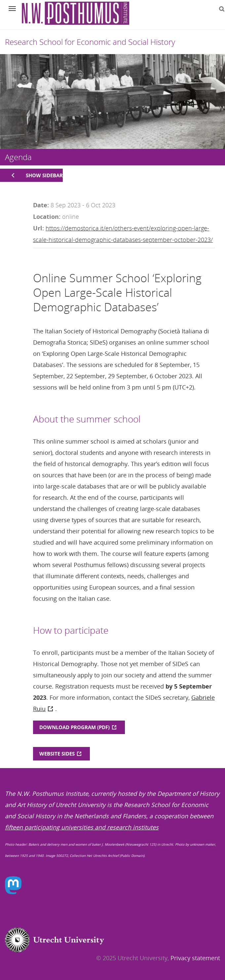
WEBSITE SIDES (57, 754)
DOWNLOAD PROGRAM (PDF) (75, 727)
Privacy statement (195, 958)
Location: (47, 217)
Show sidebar (44, 175)
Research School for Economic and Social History (90, 42)
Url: (38, 228)
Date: (41, 205)
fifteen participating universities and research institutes (82, 827)
